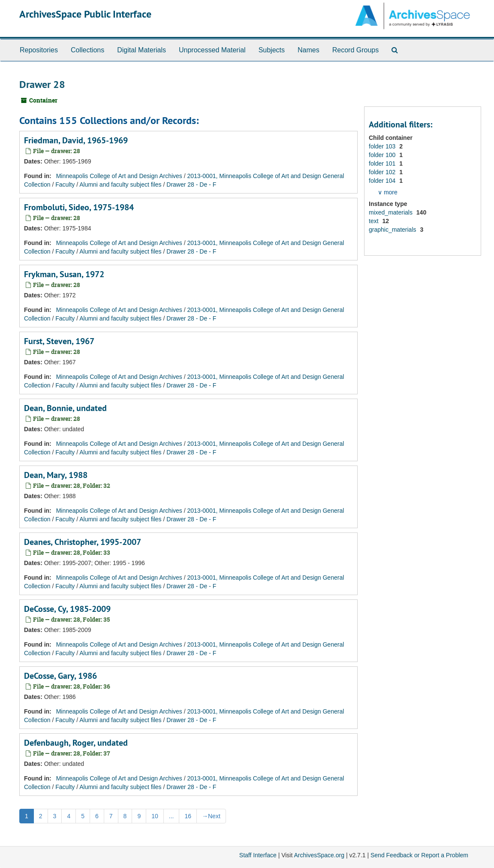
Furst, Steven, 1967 (59, 341)
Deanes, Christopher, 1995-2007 (83, 542)
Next (211, 816)
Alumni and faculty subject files (120, 184)
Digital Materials (142, 50)
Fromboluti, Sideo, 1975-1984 (79, 207)
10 (155, 816)
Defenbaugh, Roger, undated (76, 743)
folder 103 (383, 146)
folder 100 (383, 155)
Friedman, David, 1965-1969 (76, 140)
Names (309, 50)
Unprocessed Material (212, 50)
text (374, 221)
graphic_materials (393, 230)
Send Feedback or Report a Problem (419, 855)
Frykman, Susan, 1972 (64, 274)
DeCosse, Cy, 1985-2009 (67, 609)
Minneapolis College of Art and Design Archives (119, 176)
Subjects (272, 50)
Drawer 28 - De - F (191, 184)
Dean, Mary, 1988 (56, 475)
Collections (87, 50)
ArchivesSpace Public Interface (85, 14)
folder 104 (383, 181)
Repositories (39, 50)
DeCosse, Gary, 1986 (60, 676)
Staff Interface (258, 855)
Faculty (65, 184)
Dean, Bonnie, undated (65, 408)
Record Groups (356, 50)
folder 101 (383, 163)
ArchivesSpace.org (319, 855)
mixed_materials (392, 212)
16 (188, 816)
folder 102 (383, 172)
